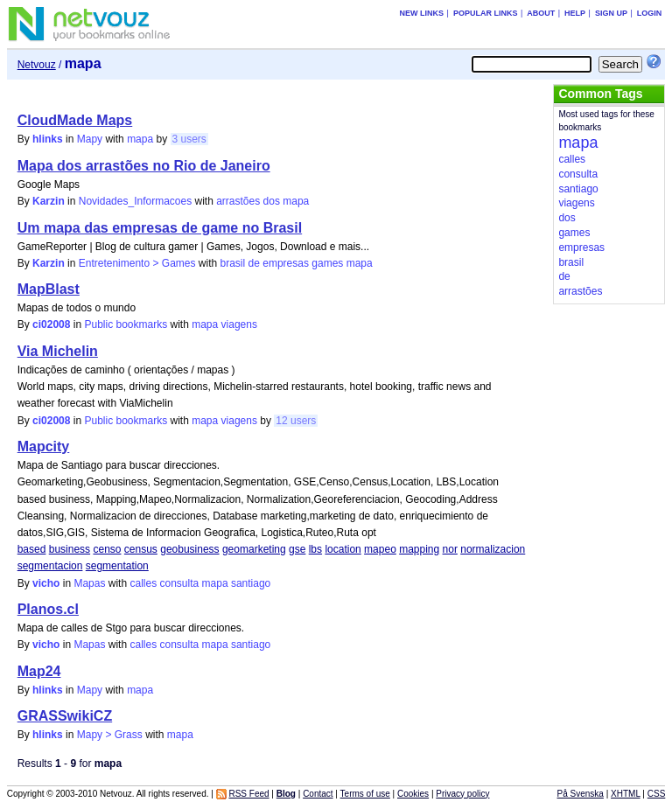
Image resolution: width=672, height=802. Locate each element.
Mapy (90, 139)
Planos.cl (48, 609)
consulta (180, 583)
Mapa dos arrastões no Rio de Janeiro (144, 166)
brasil (233, 263)
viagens (239, 324)
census (141, 549)
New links (422, 13)
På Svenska (581, 794)
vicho (46, 583)
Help (575, 13)
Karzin (49, 201)
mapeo (380, 549)
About (541, 13)
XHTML (626, 794)
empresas (286, 263)
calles (143, 583)
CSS (657, 794)
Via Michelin (58, 351)
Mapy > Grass (110, 735)
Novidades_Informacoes (135, 201)
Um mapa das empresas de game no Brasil (160, 228)
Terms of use (365, 794)
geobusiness (189, 549)
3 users (189, 139)
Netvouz (37, 65)
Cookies (413, 794)
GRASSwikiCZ (65, 716)
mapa (140, 139)
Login (650, 13)
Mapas (89, 583)
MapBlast (49, 289)
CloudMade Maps (75, 120)
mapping (419, 549)
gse (297, 549)
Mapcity (44, 446)
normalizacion (493, 549)
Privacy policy (462, 794)
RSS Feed (248, 794)
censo (107, 549)
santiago (251, 583)
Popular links (486, 13)
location (343, 549)
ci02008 (51, 324)
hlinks (48, 139)
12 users (296, 421)
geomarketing (254, 549)
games (327, 263)
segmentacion (50, 566)
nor (450, 549)
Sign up (611, 13)
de (254, 263)
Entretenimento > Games (137, 263)
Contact (318, 794)
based (32, 549)
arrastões (238, 201)
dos (272, 201)
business (70, 549)
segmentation (117, 566)
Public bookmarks (126, 324)
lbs (315, 549)
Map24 (39, 671)
